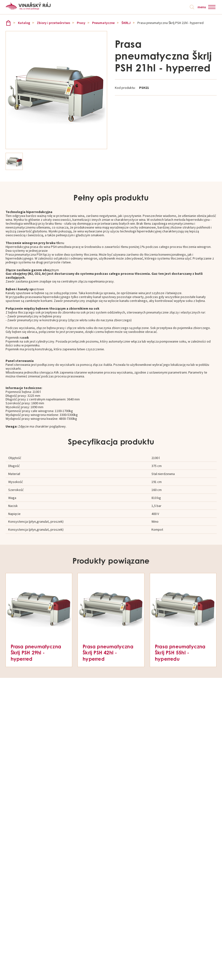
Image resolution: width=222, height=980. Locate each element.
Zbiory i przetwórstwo (53, 23)
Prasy (81, 23)
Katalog (24, 23)
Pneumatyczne (103, 23)
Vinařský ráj (8, 23)
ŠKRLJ (126, 23)
